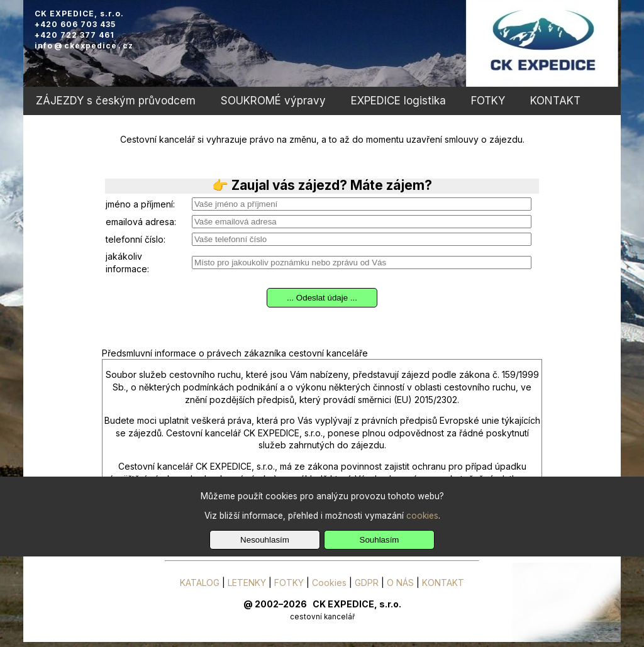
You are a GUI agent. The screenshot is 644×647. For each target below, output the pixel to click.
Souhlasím (380, 540)
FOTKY (488, 101)
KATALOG (200, 583)
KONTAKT (555, 101)
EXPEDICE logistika (398, 101)
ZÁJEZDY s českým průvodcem (116, 101)
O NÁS (400, 583)
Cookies (329, 583)
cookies (422, 516)
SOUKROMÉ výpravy (273, 101)
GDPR (367, 583)
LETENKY (247, 583)
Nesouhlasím (265, 540)
